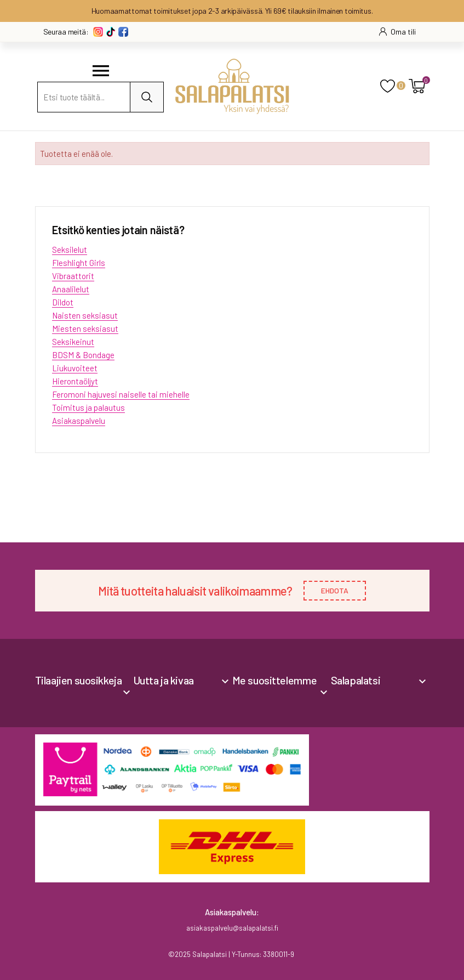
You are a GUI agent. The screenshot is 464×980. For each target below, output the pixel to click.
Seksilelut (70, 250)
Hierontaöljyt (75, 381)
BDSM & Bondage (83, 355)
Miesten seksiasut (85, 328)
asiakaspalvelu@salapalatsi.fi (232, 928)
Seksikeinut (73, 342)
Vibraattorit (73, 276)
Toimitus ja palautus (88, 407)
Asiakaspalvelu (79, 421)
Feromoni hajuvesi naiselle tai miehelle (121, 394)
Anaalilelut (71, 289)
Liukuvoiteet (75, 368)
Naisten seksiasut (85, 315)
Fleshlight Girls (79, 263)
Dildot (63, 302)
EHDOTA (335, 590)
